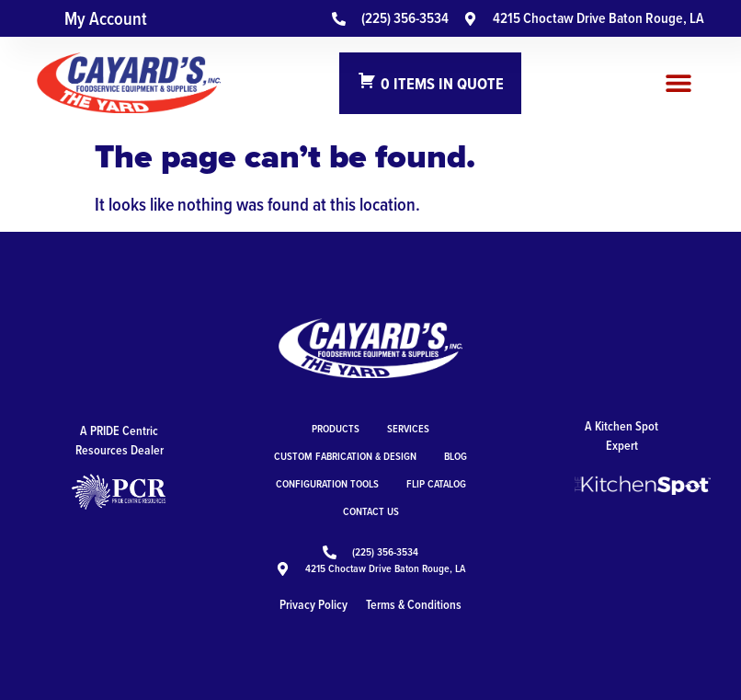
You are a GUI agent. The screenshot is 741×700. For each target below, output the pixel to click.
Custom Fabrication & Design (345, 456)
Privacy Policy (313, 604)
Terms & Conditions (414, 604)
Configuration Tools (327, 483)
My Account (106, 18)
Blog (456, 456)
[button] (679, 83)
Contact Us (371, 511)
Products (336, 428)
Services (408, 428)
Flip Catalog (436, 483)
